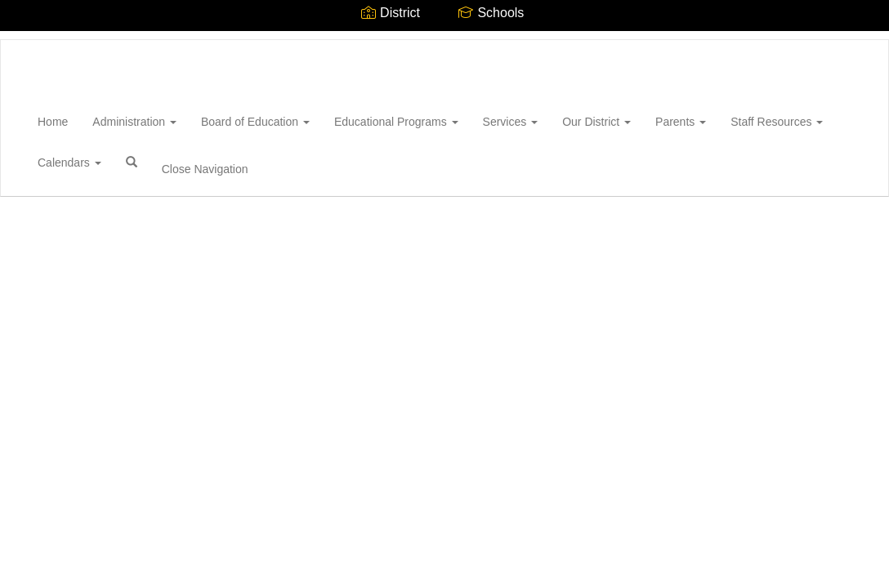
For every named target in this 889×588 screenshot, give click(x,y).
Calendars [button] (69, 163)
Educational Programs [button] (396, 122)
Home (53, 122)
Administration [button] (134, 122)
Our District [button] (596, 122)
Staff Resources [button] (777, 122)
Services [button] (511, 122)
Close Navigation (205, 169)
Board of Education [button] (255, 122)
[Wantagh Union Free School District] (25, 40)
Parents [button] (681, 122)
